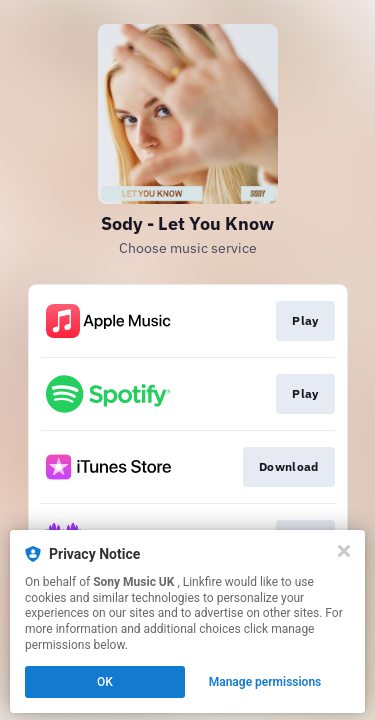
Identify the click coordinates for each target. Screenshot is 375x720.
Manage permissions (265, 682)
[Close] (344, 551)
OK (105, 682)
